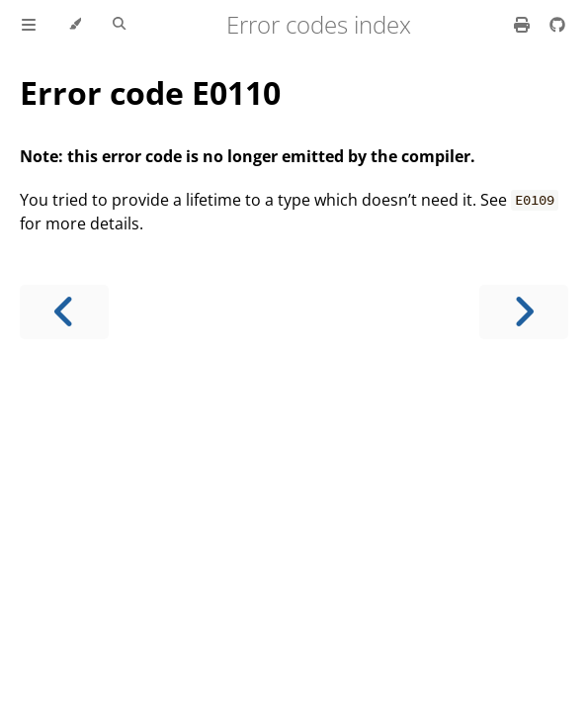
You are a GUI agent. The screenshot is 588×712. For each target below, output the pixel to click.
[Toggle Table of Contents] (29, 25)
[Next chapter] (524, 312)
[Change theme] (75, 25)
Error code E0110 (150, 92)
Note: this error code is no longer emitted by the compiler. (248, 156)
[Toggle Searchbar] (119, 25)
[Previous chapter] (64, 312)
